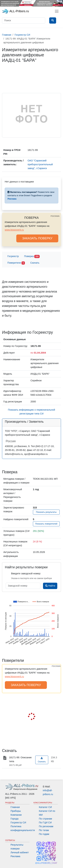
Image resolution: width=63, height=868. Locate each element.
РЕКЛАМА (55, 216)
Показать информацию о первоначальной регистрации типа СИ (31, 412)
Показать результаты (46, 512)
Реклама (15, 856)
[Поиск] (24, 20)
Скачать (35, 263)
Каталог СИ (45, 807)
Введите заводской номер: (26, 573)
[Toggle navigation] (57, 11)
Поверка (32, 256)
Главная (15, 807)
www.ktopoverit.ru (14, 230)
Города (15, 819)
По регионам (46, 826)
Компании (16, 815)
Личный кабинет (20, 852)
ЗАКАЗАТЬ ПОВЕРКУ (37, 238)
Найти (50, 586)
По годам (44, 834)
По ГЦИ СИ (45, 823)
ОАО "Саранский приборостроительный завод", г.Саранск (40, 164)
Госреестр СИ (18, 823)
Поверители (16, 263)
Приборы (16, 811)
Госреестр (13, 256)
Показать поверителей (46, 524)
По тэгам (44, 830)
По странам (46, 819)
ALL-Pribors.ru (15, 11)
